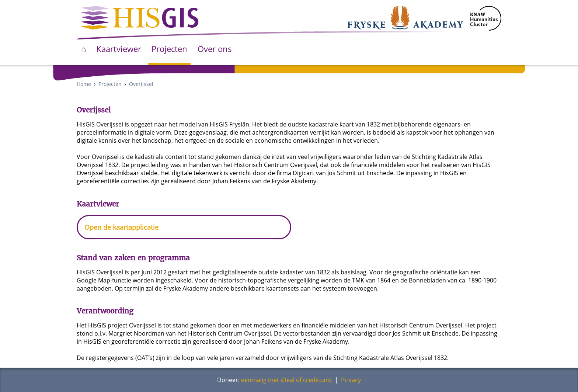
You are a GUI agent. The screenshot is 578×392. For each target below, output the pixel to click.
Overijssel (141, 84)
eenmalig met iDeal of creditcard (286, 380)
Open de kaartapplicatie (121, 227)
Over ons (215, 49)
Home (84, 84)
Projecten (169, 49)
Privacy (351, 380)
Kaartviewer (119, 49)
